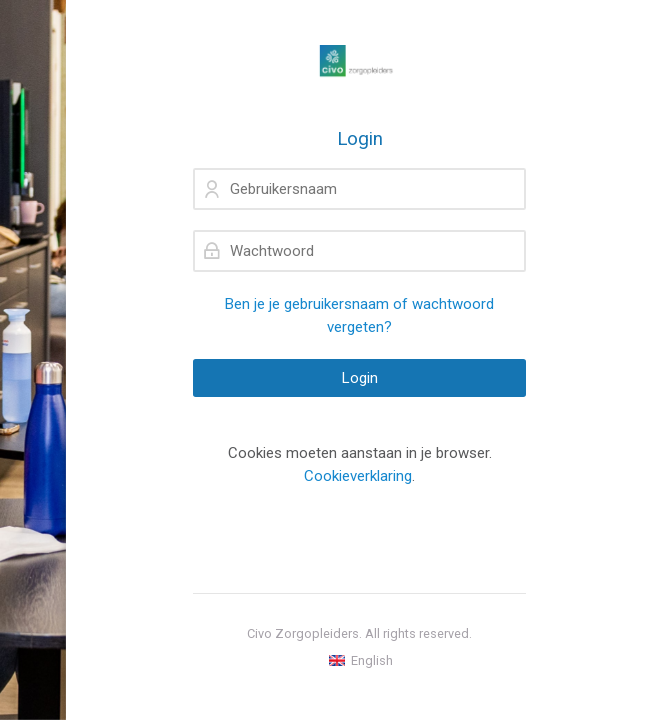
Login (360, 378)
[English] (360, 661)
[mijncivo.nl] (359, 64)
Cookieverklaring (358, 476)
